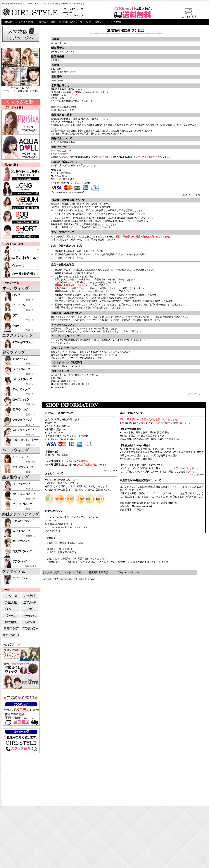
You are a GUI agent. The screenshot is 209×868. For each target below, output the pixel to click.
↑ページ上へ (194, 394)
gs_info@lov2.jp (58, 387)
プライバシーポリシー (71, 358)
